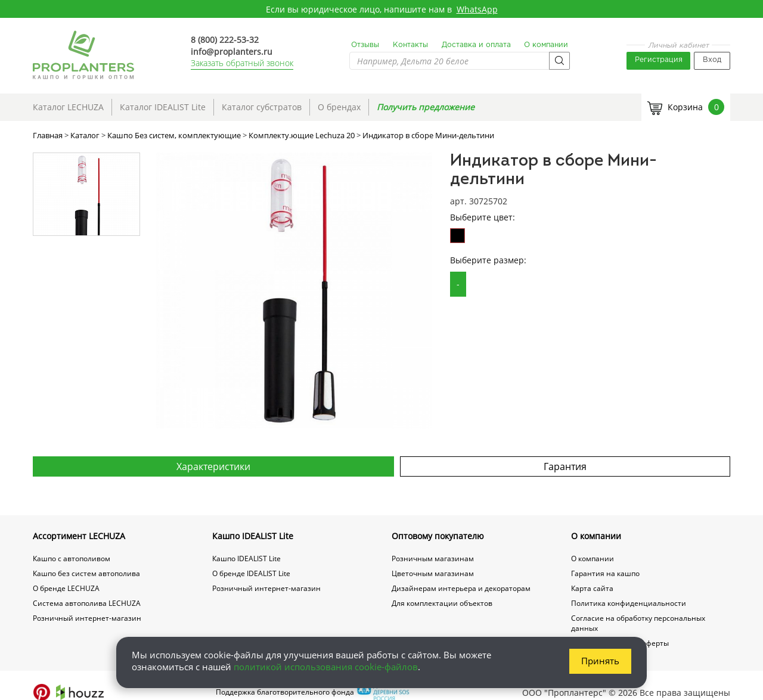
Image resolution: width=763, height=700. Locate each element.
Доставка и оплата (476, 45)
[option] (294, 290)
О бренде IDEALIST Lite (251, 573)
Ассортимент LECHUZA (79, 536)
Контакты (410, 45)
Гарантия (565, 466)
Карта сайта (592, 588)
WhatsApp (477, 9)
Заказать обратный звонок (242, 63)
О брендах (339, 107)
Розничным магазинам (433, 559)
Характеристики (213, 466)
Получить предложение (426, 107)
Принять (600, 661)
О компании (546, 45)
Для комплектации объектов (442, 603)
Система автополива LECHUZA (87, 603)
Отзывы (365, 45)
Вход (712, 60)
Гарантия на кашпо (605, 573)
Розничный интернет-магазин (87, 618)
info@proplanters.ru (232, 52)
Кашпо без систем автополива (86, 573)
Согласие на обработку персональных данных (638, 623)
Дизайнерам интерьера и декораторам (461, 588)
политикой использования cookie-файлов (326, 667)
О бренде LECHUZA (66, 588)
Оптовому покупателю (438, 536)
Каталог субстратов (262, 107)
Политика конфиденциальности (629, 603)
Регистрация (659, 60)
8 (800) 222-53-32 (225, 40)
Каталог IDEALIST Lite (163, 107)
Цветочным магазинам (433, 573)
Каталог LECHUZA (68, 107)
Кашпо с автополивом (72, 559)
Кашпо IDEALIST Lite (253, 536)
